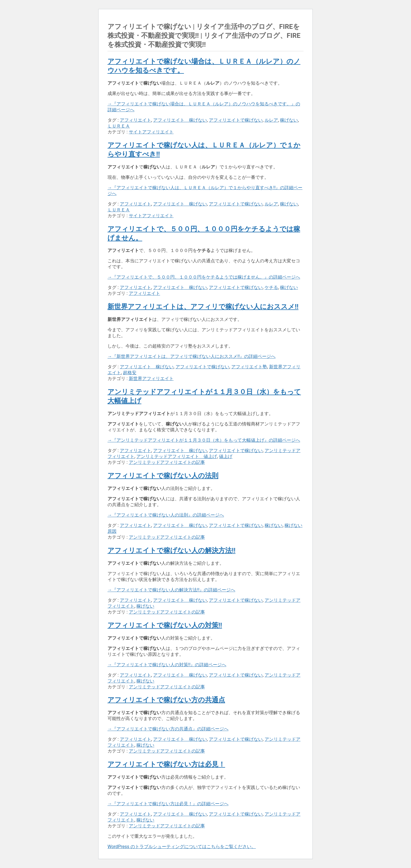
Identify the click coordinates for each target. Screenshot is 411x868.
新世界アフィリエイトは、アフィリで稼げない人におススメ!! (203, 307)
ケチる (271, 287)
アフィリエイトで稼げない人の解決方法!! (171, 550)
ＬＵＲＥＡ (119, 126)
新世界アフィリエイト (151, 379)
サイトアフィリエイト (151, 132)
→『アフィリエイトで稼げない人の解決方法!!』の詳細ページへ (171, 590)
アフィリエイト (136, 120)
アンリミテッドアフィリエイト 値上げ (177, 456)
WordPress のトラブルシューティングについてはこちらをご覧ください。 (182, 847)
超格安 (130, 373)
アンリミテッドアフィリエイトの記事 (167, 462)
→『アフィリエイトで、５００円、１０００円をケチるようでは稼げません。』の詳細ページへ (204, 277)
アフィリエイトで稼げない (236, 120)
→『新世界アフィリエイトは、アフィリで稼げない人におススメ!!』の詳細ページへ (192, 356)
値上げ (226, 456)
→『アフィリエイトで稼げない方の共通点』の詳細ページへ (168, 729)
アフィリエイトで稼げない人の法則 (163, 476)
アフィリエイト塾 (249, 367)
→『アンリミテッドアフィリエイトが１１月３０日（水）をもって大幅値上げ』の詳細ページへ (204, 440)
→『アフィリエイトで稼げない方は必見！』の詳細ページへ (168, 804)
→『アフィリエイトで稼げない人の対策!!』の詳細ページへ (167, 665)
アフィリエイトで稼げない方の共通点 (166, 700)
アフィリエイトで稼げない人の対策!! (165, 625)
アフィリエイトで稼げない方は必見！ (166, 764)
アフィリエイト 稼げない (180, 120)
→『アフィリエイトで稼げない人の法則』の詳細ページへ (166, 515)
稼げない (289, 120)
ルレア (271, 120)
